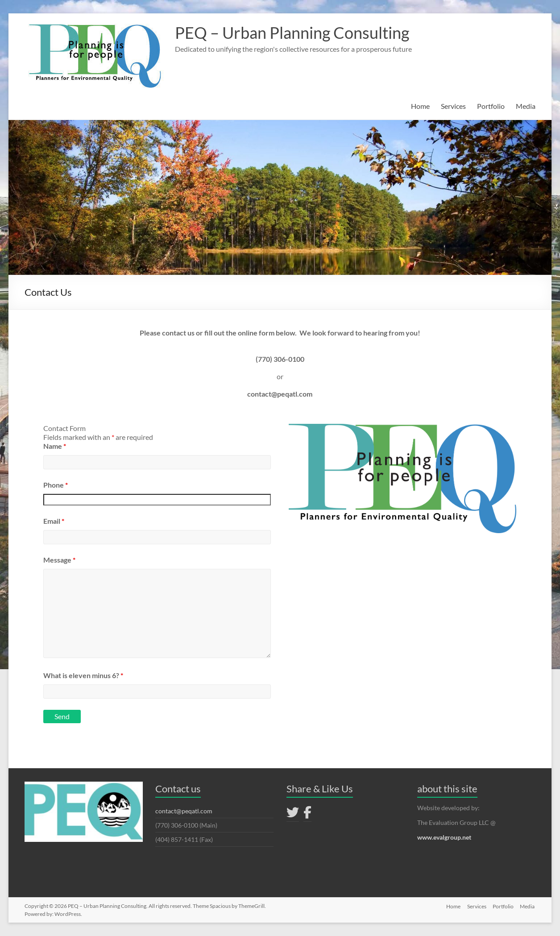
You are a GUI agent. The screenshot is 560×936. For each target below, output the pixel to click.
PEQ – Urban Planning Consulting (292, 33)
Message (59, 560)
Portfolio (491, 106)
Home (420, 106)
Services (453, 106)
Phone (56, 485)
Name (55, 446)
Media (526, 106)
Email (54, 521)
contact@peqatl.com (184, 811)
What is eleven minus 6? (83, 675)
